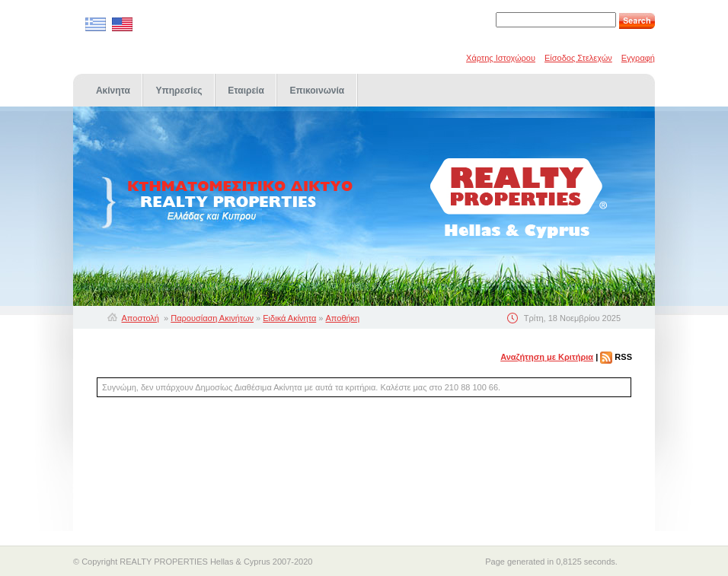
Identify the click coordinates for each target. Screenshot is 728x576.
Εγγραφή (638, 58)
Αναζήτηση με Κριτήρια (547, 357)
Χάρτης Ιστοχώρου (501, 58)
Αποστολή (140, 318)
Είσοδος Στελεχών (578, 58)
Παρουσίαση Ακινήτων (212, 318)
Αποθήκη (343, 318)
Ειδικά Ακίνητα (289, 318)
